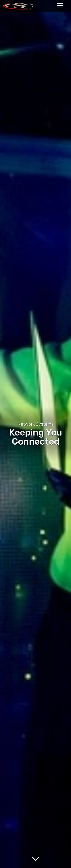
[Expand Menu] (60, 6)
